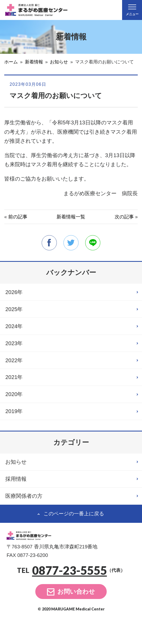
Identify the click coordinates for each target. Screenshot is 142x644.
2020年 (16, 409)
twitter (71, 243)
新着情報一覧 (71, 217)
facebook (48, 243)
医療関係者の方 (28, 518)
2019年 (16, 427)
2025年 (16, 313)
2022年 (16, 370)
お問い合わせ (76, 615)
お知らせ (19, 480)
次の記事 (124, 217)
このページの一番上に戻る (74, 537)
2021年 (16, 389)
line (94, 243)
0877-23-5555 (70, 594)
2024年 (16, 332)
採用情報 (18, 499)
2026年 (16, 294)
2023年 (16, 351)
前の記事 (18, 217)
